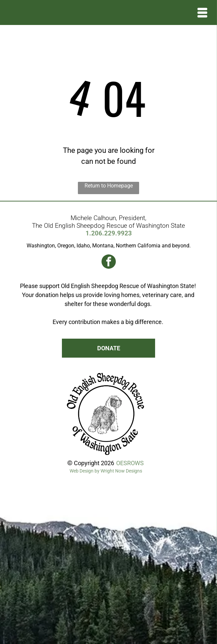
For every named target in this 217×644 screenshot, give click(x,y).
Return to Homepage (109, 186)
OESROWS (130, 463)
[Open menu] (202, 13)
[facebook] (109, 262)
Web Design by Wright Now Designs (106, 471)
